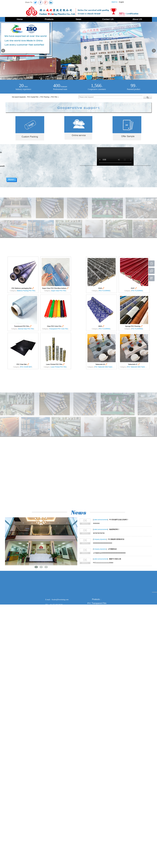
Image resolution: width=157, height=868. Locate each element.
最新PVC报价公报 (115, 559)
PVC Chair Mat (23, 364)
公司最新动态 (112, 549)
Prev (3, 51)
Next (154, 51)
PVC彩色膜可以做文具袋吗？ (119, 520)
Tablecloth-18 (101, 364)
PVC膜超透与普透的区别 (116, 539)
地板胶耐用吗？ (114, 529)
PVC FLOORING (105, 291)
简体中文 (115, 2)
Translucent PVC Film (23, 326)
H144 (101, 288)
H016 (101, 326)
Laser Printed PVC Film (56, 364)
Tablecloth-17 (134, 364)
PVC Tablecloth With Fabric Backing (106, 367)
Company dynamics (100, 539)
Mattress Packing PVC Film (26, 291)
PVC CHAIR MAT (26, 367)
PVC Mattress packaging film (23, 288)
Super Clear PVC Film (59, 291)
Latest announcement (100, 520)
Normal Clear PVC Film (26, 329)
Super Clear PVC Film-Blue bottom (56, 288)
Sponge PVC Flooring (134, 326)
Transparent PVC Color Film (59, 329)
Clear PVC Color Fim (56, 326)
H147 (134, 288)
